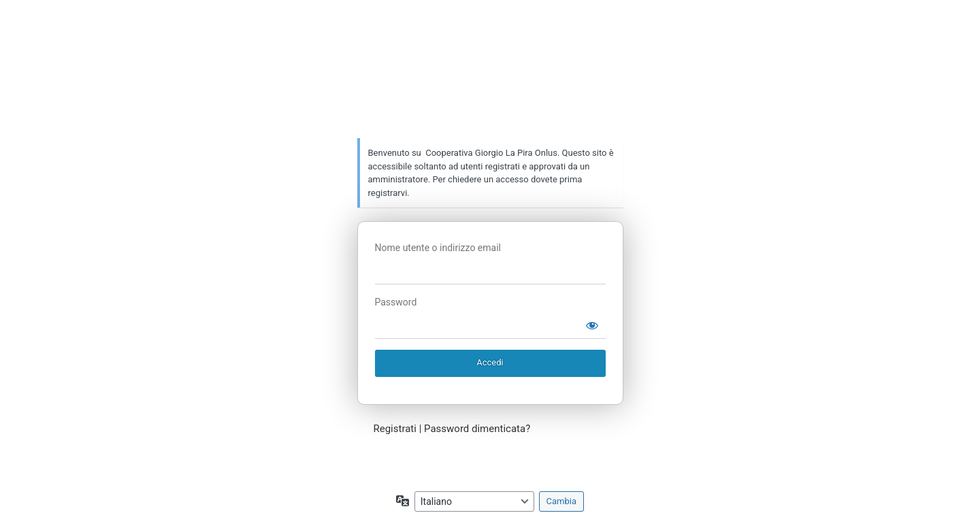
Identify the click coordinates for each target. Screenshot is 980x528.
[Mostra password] (592, 325)
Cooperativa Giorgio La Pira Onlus (493, 85)
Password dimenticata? (477, 429)
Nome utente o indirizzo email (438, 248)
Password (396, 302)
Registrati (395, 429)
